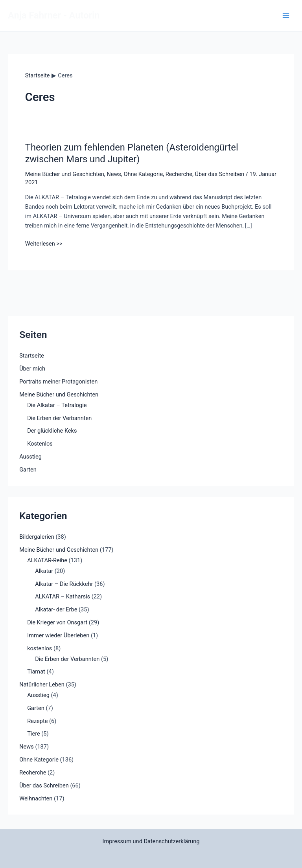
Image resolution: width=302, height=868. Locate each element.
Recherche (179, 174)
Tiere (34, 734)
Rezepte (37, 721)
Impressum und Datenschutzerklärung (151, 841)
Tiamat (36, 672)
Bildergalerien (37, 537)
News (114, 174)
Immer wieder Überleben (58, 635)
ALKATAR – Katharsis (63, 596)
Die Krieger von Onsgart (57, 622)
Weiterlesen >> (44, 244)
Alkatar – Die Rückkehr (64, 584)
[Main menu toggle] (286, 16)
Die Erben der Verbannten (59, 418)
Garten (28, 470)
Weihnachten (36, 798)
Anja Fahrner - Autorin (54, 15)
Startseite (32, 356)
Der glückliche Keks (52, 431)
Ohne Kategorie (143, 174)
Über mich (32, 369)
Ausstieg (30, 457)
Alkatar (44, 571)
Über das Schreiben (219, 174)
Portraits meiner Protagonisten (58, 382)
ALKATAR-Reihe (47, 560)
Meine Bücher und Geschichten (65, 174)
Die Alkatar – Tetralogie (57, 405)
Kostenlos (40, 444)
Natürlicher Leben (42, 684)
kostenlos (40, 648)
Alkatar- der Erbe (56, 609)
